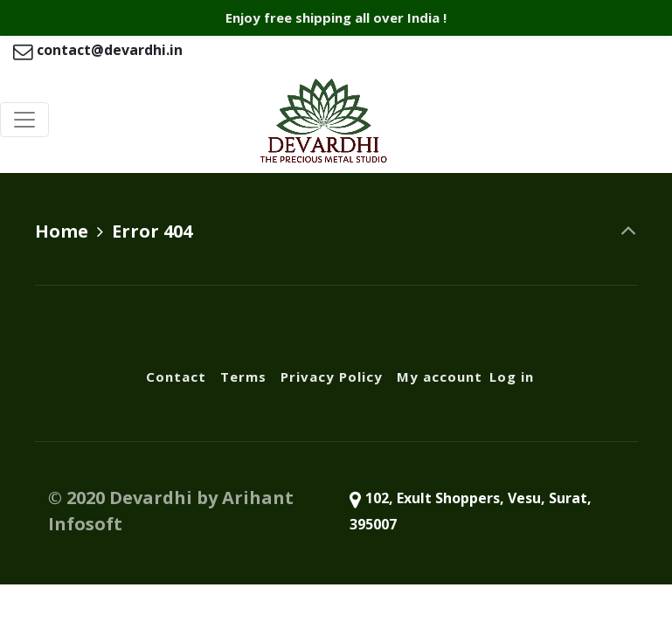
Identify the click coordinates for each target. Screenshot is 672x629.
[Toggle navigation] (24, 120)
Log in (512, 377)
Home (62, 231)
